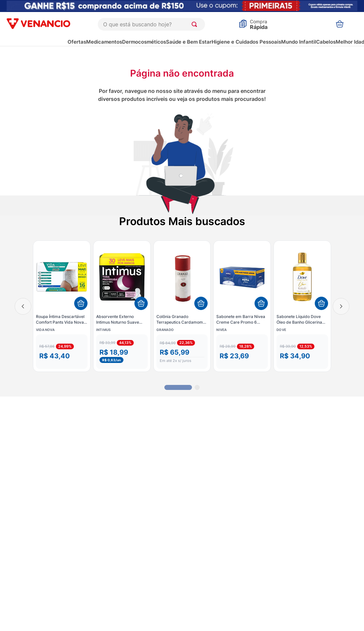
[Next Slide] (341, 306)
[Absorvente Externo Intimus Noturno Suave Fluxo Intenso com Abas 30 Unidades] (122, 306)
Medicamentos (104, 42)
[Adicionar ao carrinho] (81, 303)
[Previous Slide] (23, 306)
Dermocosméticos (144, 42)
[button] (62, 352)
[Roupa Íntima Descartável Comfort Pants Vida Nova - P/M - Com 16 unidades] (62, 306)
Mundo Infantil (299, 42)
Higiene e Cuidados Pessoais (246, 42)
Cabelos (326, 42)
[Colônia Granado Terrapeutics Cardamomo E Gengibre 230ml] (182, 306)
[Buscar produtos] (196, 24)
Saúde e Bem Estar (189, 42)
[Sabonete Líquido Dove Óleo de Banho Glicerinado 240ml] (302, 306)
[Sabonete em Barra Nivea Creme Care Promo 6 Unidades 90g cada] (242, 306)
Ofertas (77, 42)
